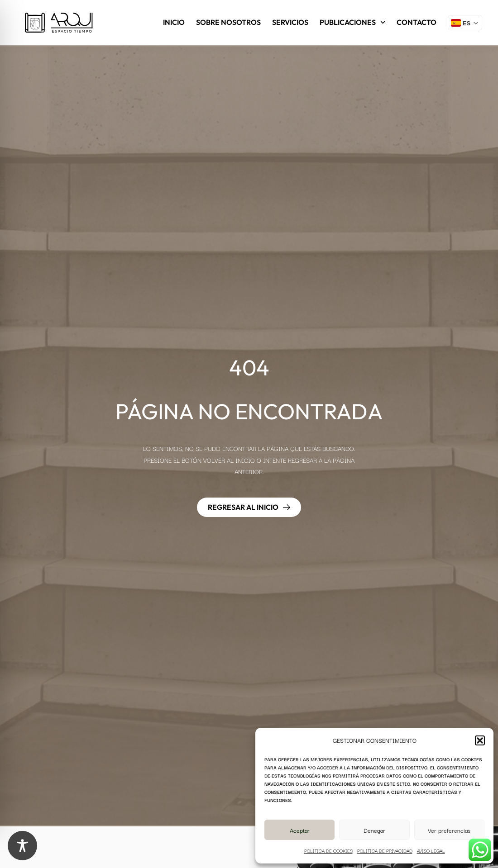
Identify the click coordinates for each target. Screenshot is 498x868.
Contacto (417, 22)
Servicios (290, 22)
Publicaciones (352, 22)
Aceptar (300, 830)
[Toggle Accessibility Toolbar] (22, 846)
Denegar (374, 830)
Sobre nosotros (228, 22)
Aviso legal (431, 851)
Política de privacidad (385, 851)
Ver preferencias (449, 830)
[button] (480, 740)
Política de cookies (328, 851)
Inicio (174, 22)
